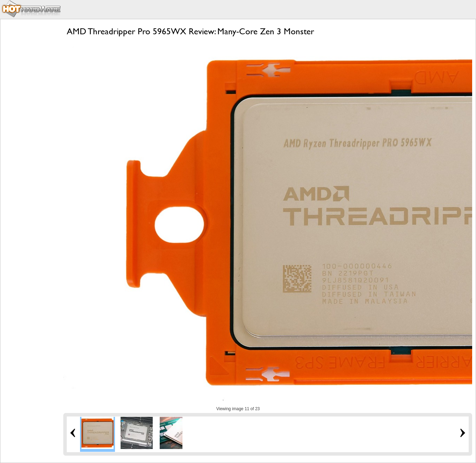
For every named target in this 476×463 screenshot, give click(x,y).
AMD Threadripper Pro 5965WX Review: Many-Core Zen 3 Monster (190, 31)
